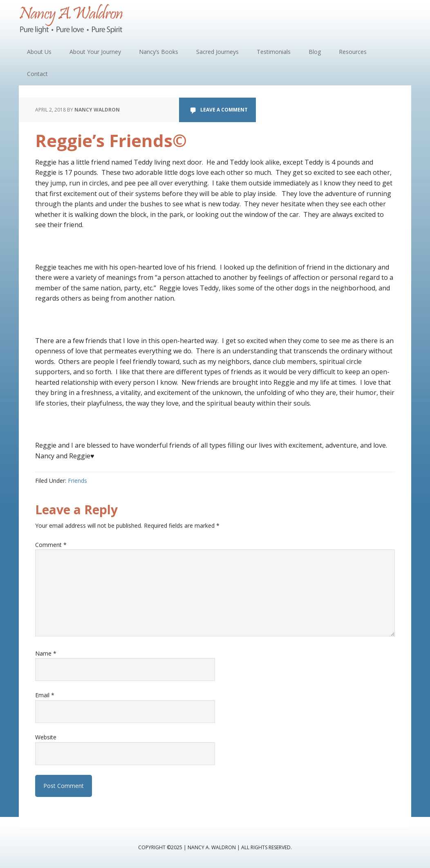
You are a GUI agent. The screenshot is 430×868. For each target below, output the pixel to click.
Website (46, 737)
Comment (51, 545)
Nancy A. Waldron (72, 20)
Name (46, 653)
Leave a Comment (224, 110)
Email (45, 695)
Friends (77, 481)
